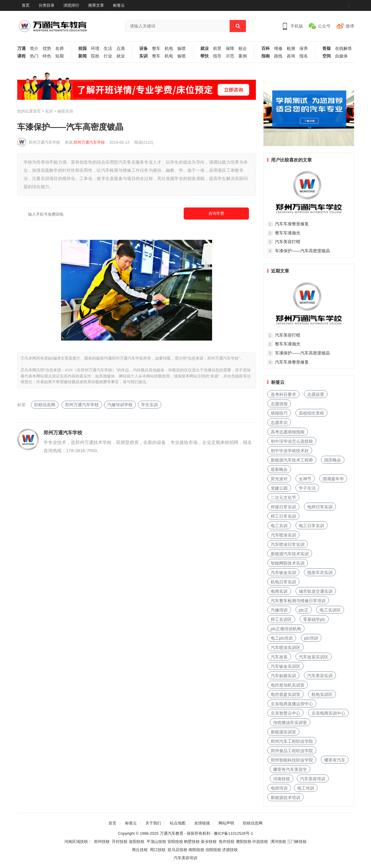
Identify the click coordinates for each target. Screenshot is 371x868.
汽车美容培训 (313, 779)
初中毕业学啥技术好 (290, 451)
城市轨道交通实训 (316, 591)
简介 (34, 49)
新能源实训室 (283, 732)
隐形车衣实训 (320, 573)
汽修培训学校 (120, 405)
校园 (82, 49)
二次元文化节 (283, 498)
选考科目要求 (283, 394)
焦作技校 (227, 842)
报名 (304, 56)
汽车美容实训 (320, 676)
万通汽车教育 (172, 833)
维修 (278, 49)
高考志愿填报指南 (288, 432)
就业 (121, 56)
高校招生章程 (311, 413)
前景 (217, 49)
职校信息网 (45, 405)
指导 (217, 56)
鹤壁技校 (192, 842)
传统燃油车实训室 (290, 723)
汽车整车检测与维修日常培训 (298, 601)
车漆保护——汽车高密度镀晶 (302, 251)
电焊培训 (279, 788)
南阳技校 (196, 850)
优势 (47, 49)
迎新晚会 (279, 469)
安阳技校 (175, 842)
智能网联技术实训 (288, 563)
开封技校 (120, 842)
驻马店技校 (177, 850)
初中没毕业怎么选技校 (292, 441)
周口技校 (158, 850)
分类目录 (47, 5)
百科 (266, 49)
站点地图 (178, 823)
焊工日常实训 (283, 516)
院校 (95, 56)
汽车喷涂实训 (283, 535)
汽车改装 (279, 657)
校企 (243, 49)
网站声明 (226, 823)
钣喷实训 (65, 111)
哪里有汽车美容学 (290, 769)
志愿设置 (316, 394)
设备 (144, 49)
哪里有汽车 (335, 760)
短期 (60, 56)
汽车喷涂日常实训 (288, 544)
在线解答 (344, 49)
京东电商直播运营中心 (292, 704)
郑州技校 (102, 842)
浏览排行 (71, 5)
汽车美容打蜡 (288, 242)
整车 (156, 49)
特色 (47, 56)
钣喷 (182, 49)
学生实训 (150, 405)
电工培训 (306, 788)
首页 (26, 5)
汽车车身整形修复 (292, 224)
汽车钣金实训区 (286, 666)
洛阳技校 (137, 842)
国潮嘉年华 (333, 479)
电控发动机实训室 (288, 685)
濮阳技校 (244, 842)
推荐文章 (96, 5)
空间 (327, 56)
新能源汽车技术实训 (290, 554)
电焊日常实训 (320, 507)
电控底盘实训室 (286, 694)
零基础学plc (314, 619)
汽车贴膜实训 (283, 676)
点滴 (121, 49)
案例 (243, 56)
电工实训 (279, 526)
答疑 (327, 49)
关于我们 (153, 823)
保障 (230, 49)
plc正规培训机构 (286, 629)
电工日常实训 (311, 526)
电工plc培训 (282, 638)
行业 (108, 56)
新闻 (82, 56)
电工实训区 (330, 610)
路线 (278, 56)
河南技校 (282, 779)
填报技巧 (279, 413)
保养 (304, 49)
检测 (291, 49)
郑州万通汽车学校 (44, 142)
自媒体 (341, 56)
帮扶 (205, 56)
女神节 (305, 479)
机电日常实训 (283, 582)
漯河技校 (278, 842)
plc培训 (311, 638)
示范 (230, 56)
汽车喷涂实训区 (286, 648)
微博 (350, 26)
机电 (169, 49)
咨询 (291, 56)
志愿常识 (279, 423)
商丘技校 (140, 850)
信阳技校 (213, 850)
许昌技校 (260, 842)
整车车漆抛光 (288, 233)
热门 (34, 56)
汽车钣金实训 (283, 573)
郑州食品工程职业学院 (292, 751)
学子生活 (307, 488)
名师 (60, 49)
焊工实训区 (281, 619)
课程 (21, 56)
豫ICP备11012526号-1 (234, 833)
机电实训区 (322, 694)
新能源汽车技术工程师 (292, 460)
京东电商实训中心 (328, 713)
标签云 (119, 5)
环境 (95, 49)
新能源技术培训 (286, 798)
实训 (144, 56)
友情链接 (202, 823)
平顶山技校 (156, 842)
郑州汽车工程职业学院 (292, 741)
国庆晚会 (333, 460)
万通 (21, 49)
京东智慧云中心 (286, 713)
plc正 (304, 610)
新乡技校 (209, 842)
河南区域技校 (76, 842)
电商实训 (279, 591)
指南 (266, 56)
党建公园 (279, 488)
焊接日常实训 (283, 507)
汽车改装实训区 (314, 657)
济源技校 (230, 850)
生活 (108, 49)
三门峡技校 (297, 842)
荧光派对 (279, 479)
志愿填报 (279, 404)
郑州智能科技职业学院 (292, 760)
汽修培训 (279, 610)
